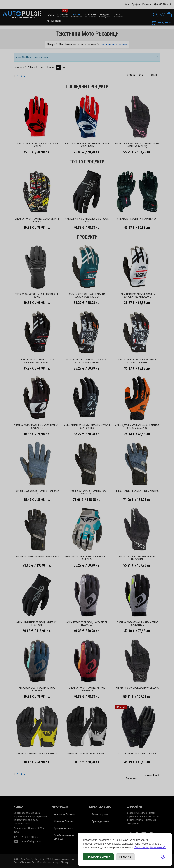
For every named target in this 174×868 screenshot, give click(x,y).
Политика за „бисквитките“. (150, 847)
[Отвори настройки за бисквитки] (125, 857)
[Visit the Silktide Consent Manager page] (163, 857)
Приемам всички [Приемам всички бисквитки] (98, 857)
